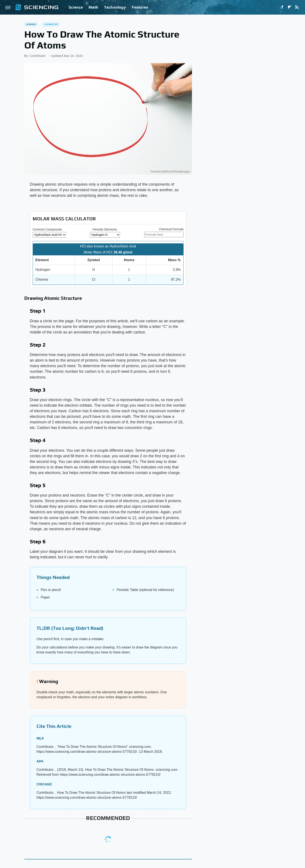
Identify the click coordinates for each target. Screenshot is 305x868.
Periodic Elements (105, 229)
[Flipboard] (290, 7)
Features (140, 7)
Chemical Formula (171, 229)
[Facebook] (282, 7)
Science (76, 7)
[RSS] (297, 7)
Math (93, 7)
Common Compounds (47, 229)
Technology (115, 7)
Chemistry (51, 24)
